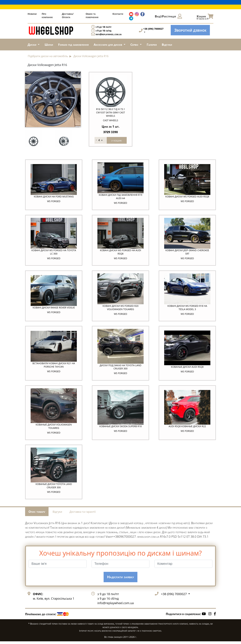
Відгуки (167, 45)
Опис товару (37, 514)
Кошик (205, 17)
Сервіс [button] (135, 45)
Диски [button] (32, 45)
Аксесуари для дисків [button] (108, 45)
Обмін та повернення (92, 15)
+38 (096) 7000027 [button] (174, 596)
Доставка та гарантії (83, 514)
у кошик (117, 140)
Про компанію (47, 15)
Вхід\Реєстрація (168, 16)
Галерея (152, 45)
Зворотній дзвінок (190, 30)
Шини (49, 45)
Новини (32, 14)
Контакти (118, 14)
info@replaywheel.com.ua (109, 34)
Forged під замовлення (73, 45)
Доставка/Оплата (68, 15)
